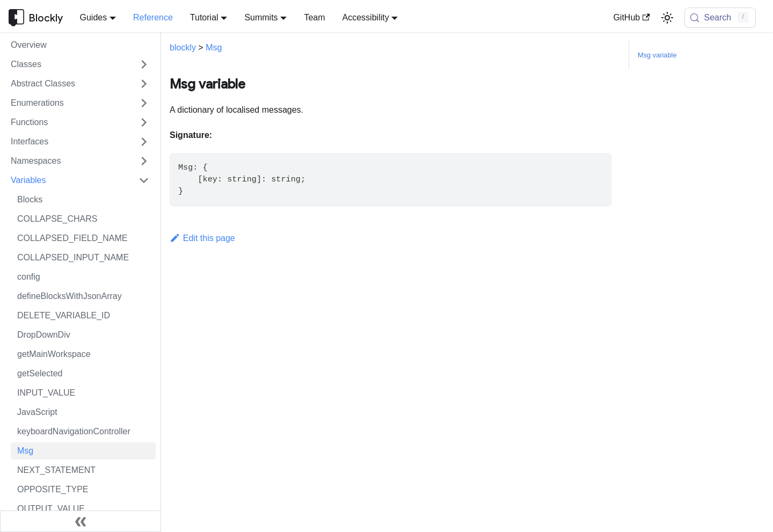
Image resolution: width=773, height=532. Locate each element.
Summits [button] (261, 17)
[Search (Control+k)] (720, 18)
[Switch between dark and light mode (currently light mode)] (667, 18)
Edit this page (202, 238)
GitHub (631, 17)
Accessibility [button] (366, 17)
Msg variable (657, 55)
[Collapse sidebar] (81, 521)
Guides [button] (94, 17)
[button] (80, 64)
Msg (214, 48)
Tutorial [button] (204, 17)
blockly (183, 48)
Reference (153, 17)
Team (314, 17)
